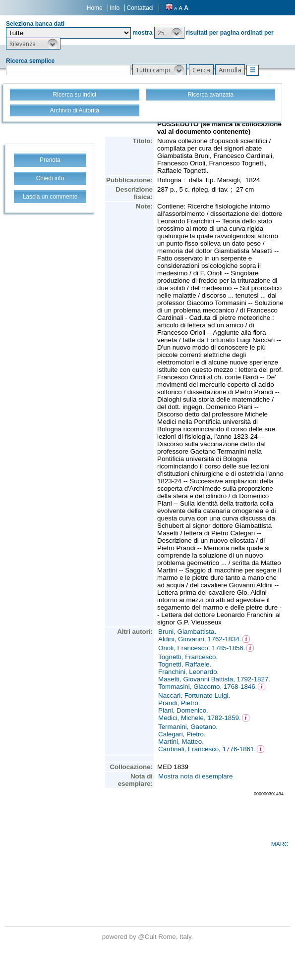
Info (115, 8)
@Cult (148, 937)
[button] (169, 33)
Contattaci (140, 8)
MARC (280, 844)
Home (95, 8)
